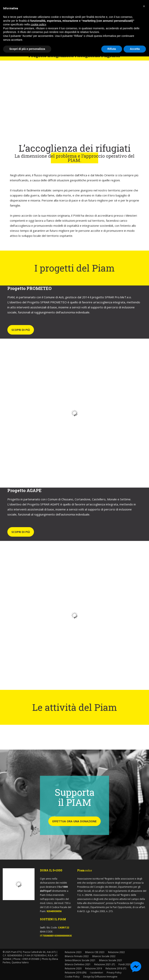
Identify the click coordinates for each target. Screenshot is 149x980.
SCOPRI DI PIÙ (21, 330)
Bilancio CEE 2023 (95, 952)
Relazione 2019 (94, 968)
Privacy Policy (114, 973)
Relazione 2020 (73, 968)
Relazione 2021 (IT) (105, 964)
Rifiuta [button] (112, 49)
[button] (144, 6)
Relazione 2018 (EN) (76, 973)
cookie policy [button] (38, 24)
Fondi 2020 (125, 964)
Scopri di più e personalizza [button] (27, 49)
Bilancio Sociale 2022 (104, 956)
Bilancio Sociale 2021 (111, 960)
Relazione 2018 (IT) (116, 968)
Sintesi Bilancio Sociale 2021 (80, 960)
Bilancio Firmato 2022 (77, 956)
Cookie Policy (72, 977)
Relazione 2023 (73, 952)
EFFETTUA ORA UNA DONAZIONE (74, 821)
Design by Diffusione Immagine (100, 977)
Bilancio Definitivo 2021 (78, 964)
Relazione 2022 (116, 952)
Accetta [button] (135, 49)
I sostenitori (97, 973)
